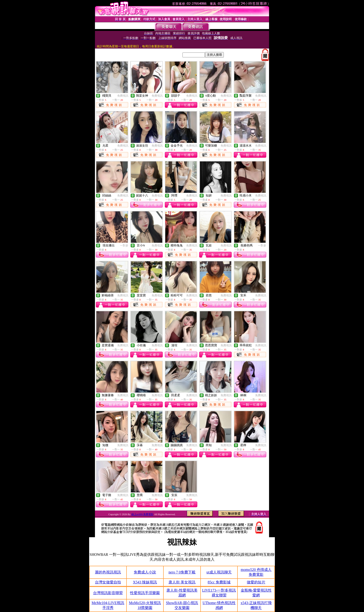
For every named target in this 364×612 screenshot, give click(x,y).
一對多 (124, 245)
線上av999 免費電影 (143, 514)
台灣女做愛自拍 (108, 582)
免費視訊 (123, 96)
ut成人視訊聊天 (219, 572)
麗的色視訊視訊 (108, 572)
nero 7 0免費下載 (182, 572)
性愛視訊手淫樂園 (145, 593)
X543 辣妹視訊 (145, 582)
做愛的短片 (256, 582)
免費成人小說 (145, 572)
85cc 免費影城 (219, 582)
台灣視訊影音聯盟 (108, 593)
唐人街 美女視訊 (182, 582)
